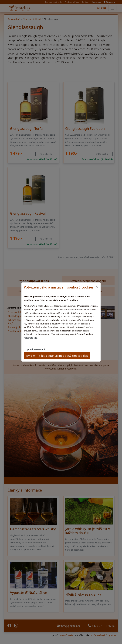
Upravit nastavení (35, 349)
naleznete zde (30, 338)
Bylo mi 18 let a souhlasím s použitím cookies (57, 356)
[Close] (97, 287)
